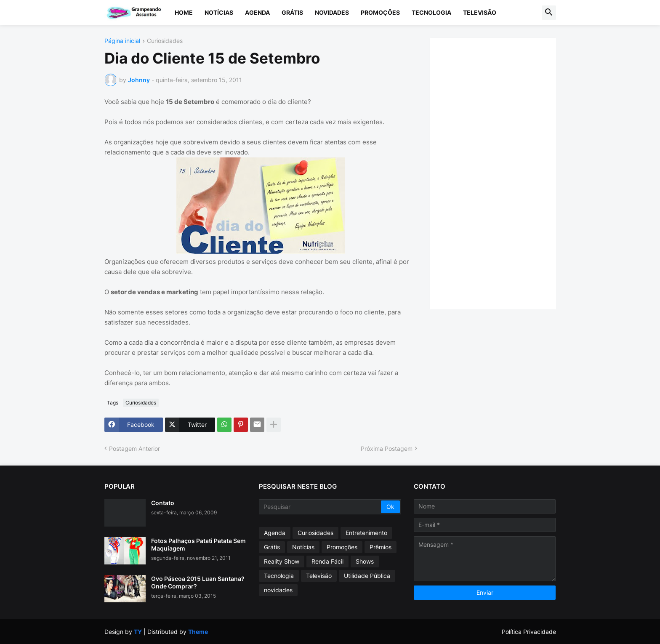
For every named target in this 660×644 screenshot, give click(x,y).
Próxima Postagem (387, 448)
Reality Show (282, 561)
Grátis (292, 12)
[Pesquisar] (321, 507)
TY (138, 632)
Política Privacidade (529, 632)
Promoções (380, 12)
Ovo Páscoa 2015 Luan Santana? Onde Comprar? (198, 582)
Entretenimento (366, 533)
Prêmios (381, 547)
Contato (163, 503)
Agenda (257, 12)
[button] (549, 13)
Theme (198, 632)
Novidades (332, 12)
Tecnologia (431, 12)
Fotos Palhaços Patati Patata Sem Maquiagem (198, 544)
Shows (365, 561)
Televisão (480, 12)
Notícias (219, 12)
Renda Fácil (327, 561)
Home (184, 12)
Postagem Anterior (134, 448)
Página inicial (122, 41)
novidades (278, 590)
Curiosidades (165, 41)
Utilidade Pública (367, 576)
